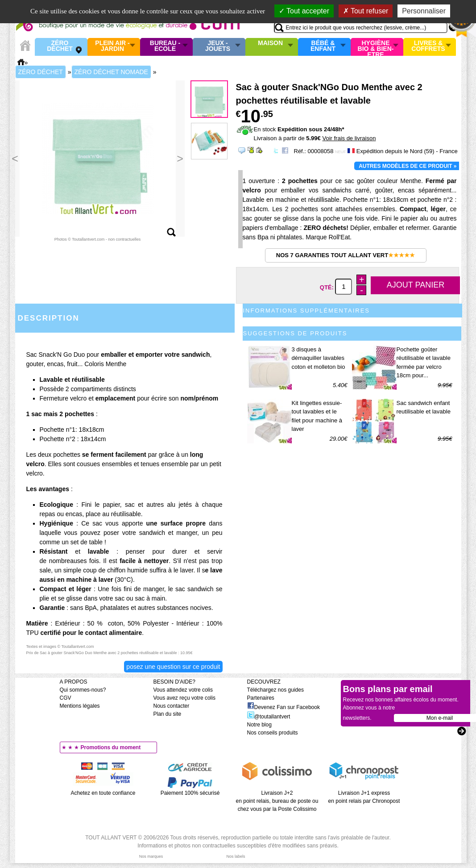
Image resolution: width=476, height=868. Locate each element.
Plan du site (168, 714)
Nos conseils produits (273, 733)
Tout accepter (304, 11)
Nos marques (151, 856)
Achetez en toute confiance (103, 793)
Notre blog (259, 725)
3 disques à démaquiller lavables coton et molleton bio (319, 358)
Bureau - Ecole (165, 46)
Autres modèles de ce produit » (408, 166)
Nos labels (236, 856)
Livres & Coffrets (428, 46)
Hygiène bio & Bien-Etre (376, 47)
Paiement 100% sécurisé (190, 793)
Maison (270, 43)
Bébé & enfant (323, 46)
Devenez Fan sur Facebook (284, 707)
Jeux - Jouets (218, 46)
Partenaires (261, 698)
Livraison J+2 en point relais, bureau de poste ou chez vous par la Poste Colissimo (277, 801)
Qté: (328, 287)
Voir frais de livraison (349, 138)
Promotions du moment (111, 747)
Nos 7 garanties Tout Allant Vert (346, 255)
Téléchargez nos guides (275, 690)
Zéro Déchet (60, 46)
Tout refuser (366, 11)
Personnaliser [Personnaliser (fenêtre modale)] (424, 11)
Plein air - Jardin (112, 46)
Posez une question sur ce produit (173, 667)
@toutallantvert (269, 717)
